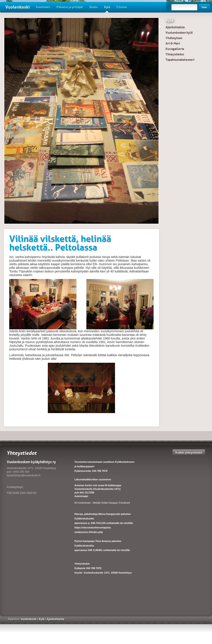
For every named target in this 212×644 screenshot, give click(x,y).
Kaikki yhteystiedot (189, 452)
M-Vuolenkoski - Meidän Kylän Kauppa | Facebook (102, 503)
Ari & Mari (173, 43)
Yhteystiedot (175, 54)
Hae (204, 7)
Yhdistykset (174, 38)
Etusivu (122, 7)
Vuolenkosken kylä (179, 33)
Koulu (94, 7)
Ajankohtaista (175, 27)
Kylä (107, 9)
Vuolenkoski (18, 7)
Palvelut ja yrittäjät (70, 7)
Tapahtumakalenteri (180, 60)
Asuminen (43, 7)
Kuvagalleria (175, 49)
